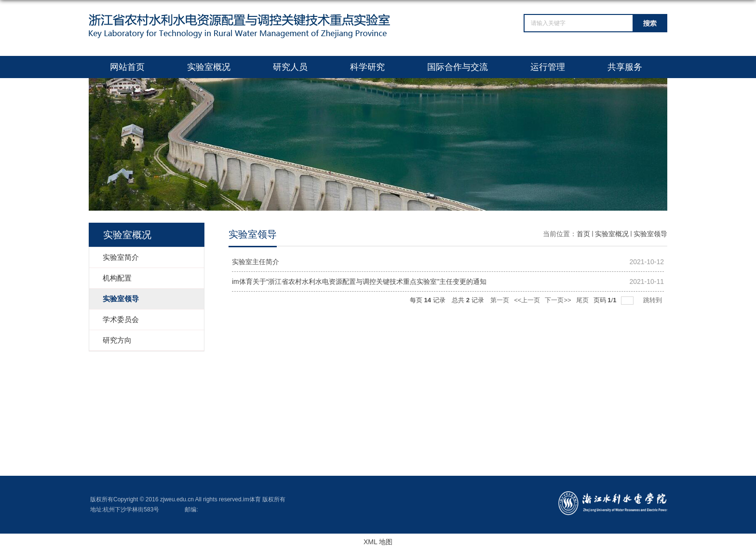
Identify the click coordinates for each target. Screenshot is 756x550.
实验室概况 (209, 67)
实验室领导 (650, 234)
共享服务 (625, 67)
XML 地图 (378, 542)
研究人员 (290, 67)
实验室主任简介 (256, 262)
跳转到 (654, 300)
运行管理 (548, 67)
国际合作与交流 (458, 67)
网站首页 (127, 67)
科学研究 (367, 67)
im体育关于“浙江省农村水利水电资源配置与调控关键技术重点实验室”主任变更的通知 (359, 282)
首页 (583, 234)
